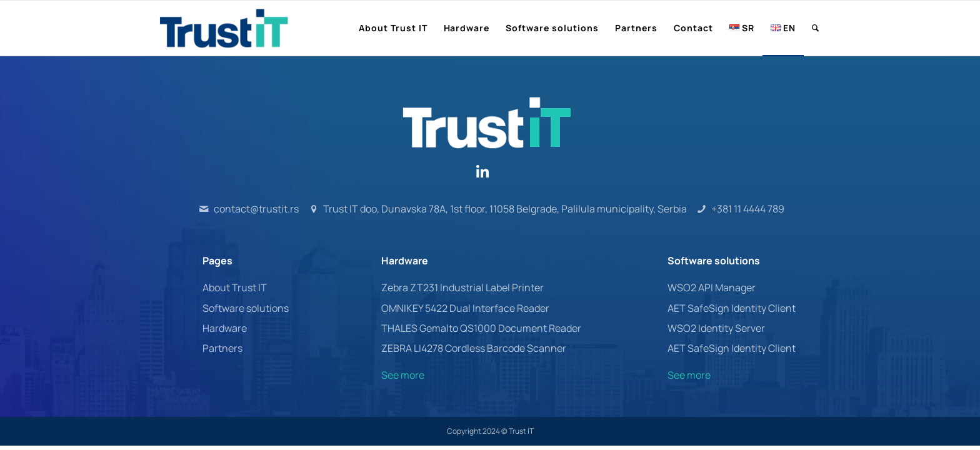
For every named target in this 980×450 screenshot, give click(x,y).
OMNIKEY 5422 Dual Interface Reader (465, 308)
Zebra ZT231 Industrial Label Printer (462, 287)
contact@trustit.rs (256, 209)
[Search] (816, 28)
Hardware (225, 328)
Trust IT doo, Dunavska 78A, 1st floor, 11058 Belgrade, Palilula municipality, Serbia (505, 209)
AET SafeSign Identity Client (732, 308)
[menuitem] (393, 28)
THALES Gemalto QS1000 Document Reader (481, 328)
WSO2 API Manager (712, 287)
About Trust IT (235, 287)
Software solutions (246, 308)
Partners (222, 348)
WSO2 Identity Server (716, 328)
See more (403, 375)
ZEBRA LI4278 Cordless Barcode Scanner (474, 348)
